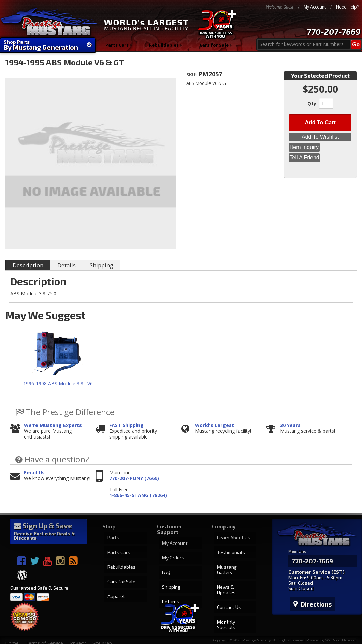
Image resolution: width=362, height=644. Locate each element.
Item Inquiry (320, 142)
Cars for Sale (215, 48)
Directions (309, 594)
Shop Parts (48, 45)
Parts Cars (117, 48)
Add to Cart (320, 121)
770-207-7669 (334, 32)
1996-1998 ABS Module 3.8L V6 (58, 384)
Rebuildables (164, 48)
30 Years (290, 425)
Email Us (34, 473)
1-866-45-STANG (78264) (138, 496)
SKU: (192, 74)
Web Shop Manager (341, 633)
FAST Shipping (126, 425)
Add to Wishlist (320, 134)
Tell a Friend (320, 151)
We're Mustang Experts (53, 425)
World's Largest (214, 425)
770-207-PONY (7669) (134, 479)
